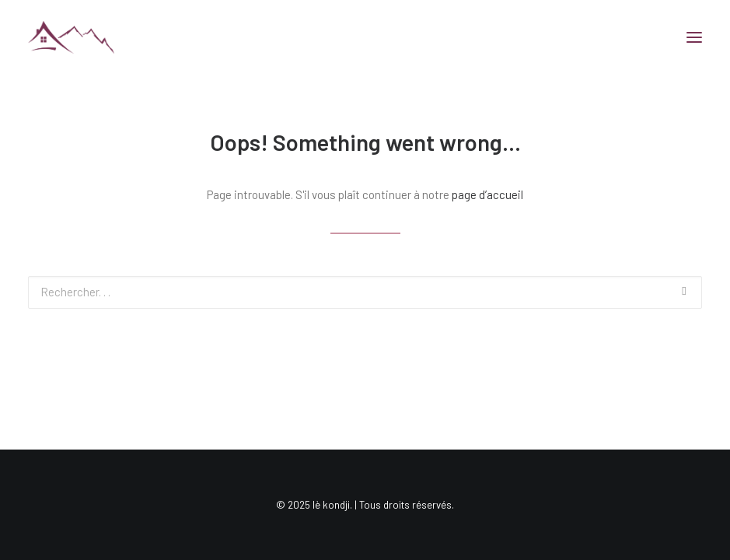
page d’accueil (487, 194)
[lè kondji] (71, 37)
